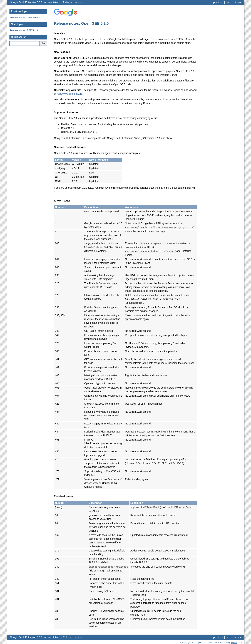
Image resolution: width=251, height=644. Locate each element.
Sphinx (234, 641)
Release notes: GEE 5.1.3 (24, 30)
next (229, 2)
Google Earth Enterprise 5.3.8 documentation (35, 2)
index (238, 2)
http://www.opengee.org (69, 94)
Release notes (71, 2)
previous (218, 2)
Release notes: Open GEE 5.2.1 (27, 18)
